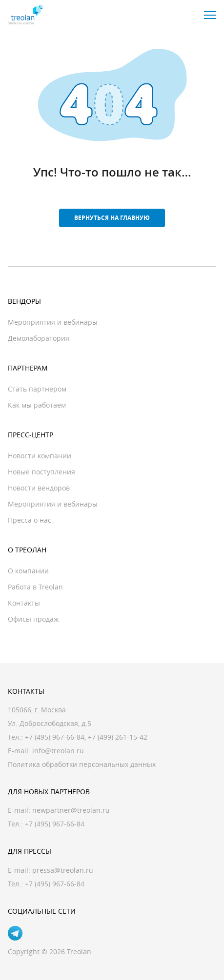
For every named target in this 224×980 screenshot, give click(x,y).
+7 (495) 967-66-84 (55, 737)
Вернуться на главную (112, 218)
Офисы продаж (33, 619)
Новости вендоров (39, 488)
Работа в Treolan (35, 587)
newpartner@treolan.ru (71, 810)
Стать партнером (37, 389)
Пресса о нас (30, 520)
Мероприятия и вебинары (53, 322)
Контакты (24, 603)
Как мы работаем (37, 405)
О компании (28, 571)
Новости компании (40, 456)
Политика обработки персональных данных (82, 764)
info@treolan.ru (58, 751)
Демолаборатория (39, 338)
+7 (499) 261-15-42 (118, 737)
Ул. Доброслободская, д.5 (50, 723)
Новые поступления (41, 472)
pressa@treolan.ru (63, 870)
